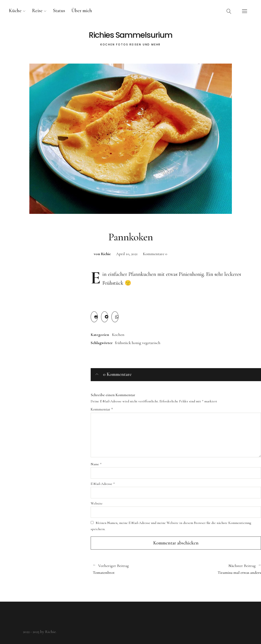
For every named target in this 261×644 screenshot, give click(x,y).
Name (96, 464)
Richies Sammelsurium (130, 35)
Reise (37, 11)
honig (136, 343)
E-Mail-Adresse (103, 484)
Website (97, 503)
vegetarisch (151, 343)
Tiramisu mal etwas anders (218, 569)
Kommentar (102, 409)
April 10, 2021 (127, 254)
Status (59, 11)
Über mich (82, 11)
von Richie (102, 254)
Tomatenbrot (132, 569)
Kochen (118, 335)
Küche (15, 11)
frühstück (123, 343)
